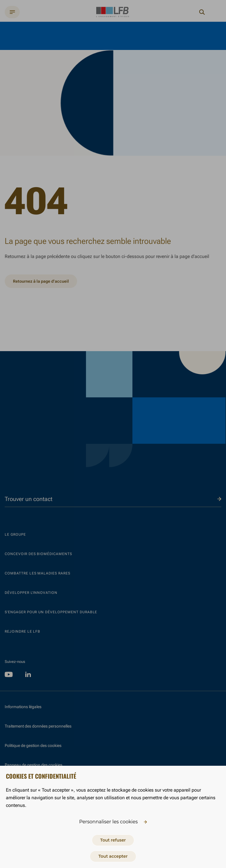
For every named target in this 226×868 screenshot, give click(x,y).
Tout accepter (113, 856)
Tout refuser (113, 840)
